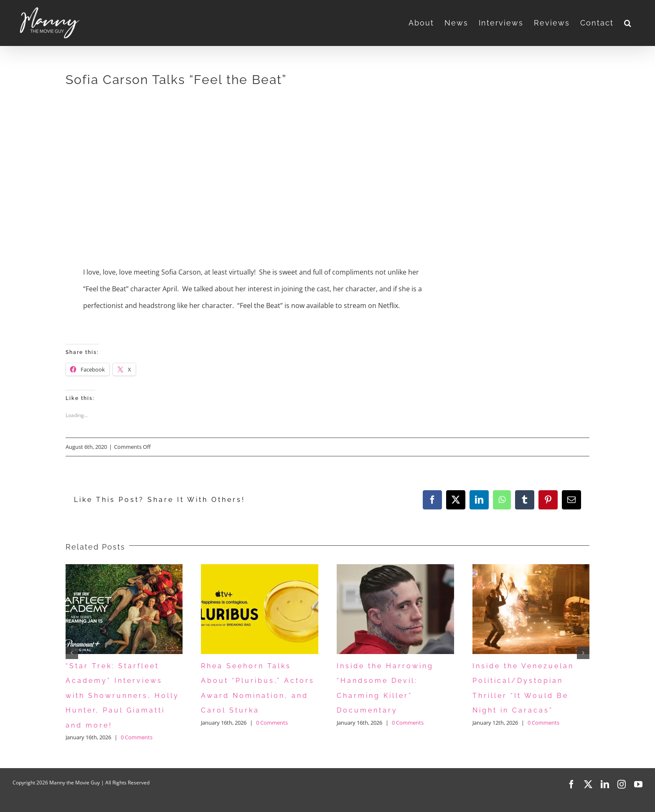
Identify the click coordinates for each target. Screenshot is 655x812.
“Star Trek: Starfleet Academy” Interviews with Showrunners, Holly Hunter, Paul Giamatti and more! (122, 696)
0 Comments (137, 737)
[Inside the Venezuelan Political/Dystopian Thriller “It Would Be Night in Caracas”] (531, 569)
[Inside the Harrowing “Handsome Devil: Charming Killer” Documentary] (395, 569)
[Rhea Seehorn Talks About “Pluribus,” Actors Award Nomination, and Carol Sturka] (260, 569)
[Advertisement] (208, 158)
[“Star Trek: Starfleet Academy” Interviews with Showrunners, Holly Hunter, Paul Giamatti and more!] (124, 569)
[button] (628, 23)
